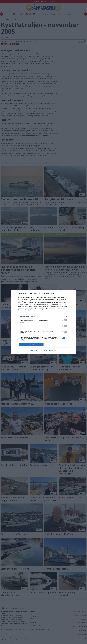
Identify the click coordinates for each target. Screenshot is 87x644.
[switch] (65, 320)
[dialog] (43, 322)
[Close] (73, 293)
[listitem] (43, 316)
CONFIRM (31, 345)
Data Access (43, 351)
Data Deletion (34, 351)
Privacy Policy (53, 351)
